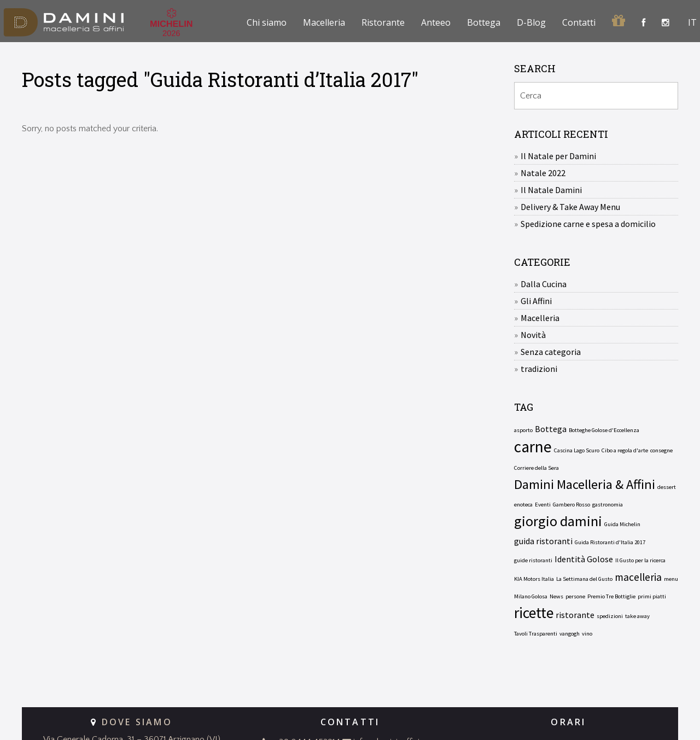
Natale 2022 (543, 173)
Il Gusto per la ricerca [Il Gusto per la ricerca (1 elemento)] (640, 560)
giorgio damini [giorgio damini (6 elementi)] (558, 521)
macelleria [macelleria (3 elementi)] (638, 577)
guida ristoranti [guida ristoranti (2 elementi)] (543, 541)
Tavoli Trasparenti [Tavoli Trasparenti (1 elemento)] (536, 634)
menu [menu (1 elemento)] (671, 579)
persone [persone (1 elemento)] (575, 596)
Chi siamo (267, 22)
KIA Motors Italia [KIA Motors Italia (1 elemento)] (534, 579)
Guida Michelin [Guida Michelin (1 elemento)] (622, 524)
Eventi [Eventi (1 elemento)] (543, 505)
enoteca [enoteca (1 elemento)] (523, 505)
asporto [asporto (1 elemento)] (523, 430)
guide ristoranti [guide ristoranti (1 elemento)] (533, 560)
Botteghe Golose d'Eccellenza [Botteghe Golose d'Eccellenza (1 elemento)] (604, 430)
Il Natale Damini (551, 190)
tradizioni (539, 369)
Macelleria (324, 22)
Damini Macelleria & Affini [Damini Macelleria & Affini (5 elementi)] (585, 485)
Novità (533, 335)
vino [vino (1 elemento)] (587, 634)
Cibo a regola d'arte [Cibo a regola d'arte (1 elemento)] (625, 450)
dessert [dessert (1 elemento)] (667, 487)
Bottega (484, 22)
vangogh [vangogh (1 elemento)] (570, 634)
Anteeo (436, 22)
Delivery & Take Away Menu (570, 207)
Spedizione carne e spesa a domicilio (588, 224)
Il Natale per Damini (558, 156)
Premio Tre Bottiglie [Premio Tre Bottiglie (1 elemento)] (611, 596)
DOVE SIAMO (137, 722)
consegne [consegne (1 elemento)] (661, 450)
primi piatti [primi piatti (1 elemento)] (652, 596)
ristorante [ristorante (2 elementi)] (575, 615)
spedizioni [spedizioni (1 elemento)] (610, 616)
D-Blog (531, 22)
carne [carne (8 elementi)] (533, 447)
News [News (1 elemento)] (556, 596)
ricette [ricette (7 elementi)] (534, 613)
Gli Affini (536, 301)
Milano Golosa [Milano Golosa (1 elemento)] (531, 596)
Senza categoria (551, 352)
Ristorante (383, 22)
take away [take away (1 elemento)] (637, 616)
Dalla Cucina (544, 284)
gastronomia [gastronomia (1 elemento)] (608, 505)
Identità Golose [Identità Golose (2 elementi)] (584, 559)
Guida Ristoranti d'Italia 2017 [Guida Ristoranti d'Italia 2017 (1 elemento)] (610, 542)
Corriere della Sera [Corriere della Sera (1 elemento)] (536, 468)
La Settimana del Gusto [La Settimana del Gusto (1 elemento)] (584, 579)
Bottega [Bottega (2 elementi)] (551, 429)
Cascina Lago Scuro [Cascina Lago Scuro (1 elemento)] (577, 450)
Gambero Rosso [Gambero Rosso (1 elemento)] (571, 505)
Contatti (579, 22)
